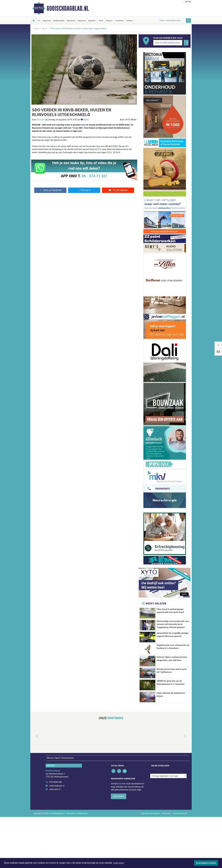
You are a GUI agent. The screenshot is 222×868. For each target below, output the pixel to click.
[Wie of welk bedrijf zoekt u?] (168, 43)
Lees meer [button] (119, 863)
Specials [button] (92, 21)
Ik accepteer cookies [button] (206, 863)
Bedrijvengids (59, 21)
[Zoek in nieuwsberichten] (172, 21)
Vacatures (120, 21)
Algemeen (47, 21)
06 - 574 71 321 (95, 176)
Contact (129, 21)
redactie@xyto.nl (57, 837)
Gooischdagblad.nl (68, 8)
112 (39, 21)
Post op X (84, 190)
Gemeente (71, 21)
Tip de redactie (118, 190)
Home (36, 29)
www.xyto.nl (55, 840)
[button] (34, 787)
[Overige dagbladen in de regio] (168, 827)
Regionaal (82, 21)
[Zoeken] (188, 21)
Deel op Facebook (50, 190)
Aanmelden (119, 847)
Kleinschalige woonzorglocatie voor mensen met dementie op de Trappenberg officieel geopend (173, 632)
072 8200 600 (55, 833)
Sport (101, 21)
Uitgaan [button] (109, 21)
